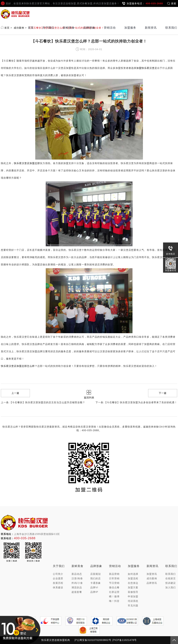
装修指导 (133, 592)
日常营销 (114, 578)
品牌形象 (89, 28)
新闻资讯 (151, 28)
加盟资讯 (152, 574)
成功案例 (152, 578)
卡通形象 (96, 583)
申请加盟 (133, 596)
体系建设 (58, 587)
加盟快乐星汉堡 (145, 68)
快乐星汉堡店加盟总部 (27, 163)
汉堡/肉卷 (77, 578)
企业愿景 (58, 578)
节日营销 (114, 583)
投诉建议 (171, 583)
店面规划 (96, 574)
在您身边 (133, 583)
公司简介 (58, 574)
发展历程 (58, 583)
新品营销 (114, 574)
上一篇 (15, 393)
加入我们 (171, 587)
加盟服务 (130, 28)
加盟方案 (133, 587)
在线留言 (171, 578)
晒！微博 (114, 596)
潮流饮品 (77, 587)
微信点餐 (114, 587)
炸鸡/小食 (77, 583)
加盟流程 (133, 578)
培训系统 (133, 601)
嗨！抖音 (114, 601)
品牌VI (94, 587)
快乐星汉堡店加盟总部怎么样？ (19, 366)
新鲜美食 (69, 28)
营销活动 (110, 28)
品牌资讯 (152, 583)
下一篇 (163, 393)
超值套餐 (77, 592)
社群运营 (114, 592)
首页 (31, 28)
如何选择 (133, 574)
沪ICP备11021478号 (125, 640)
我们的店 (96, 578)
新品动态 (77, 574)
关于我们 (48, 28)
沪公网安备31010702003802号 (93, 640)
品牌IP (94, 592)
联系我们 (171, 28)
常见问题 (133, 605)
